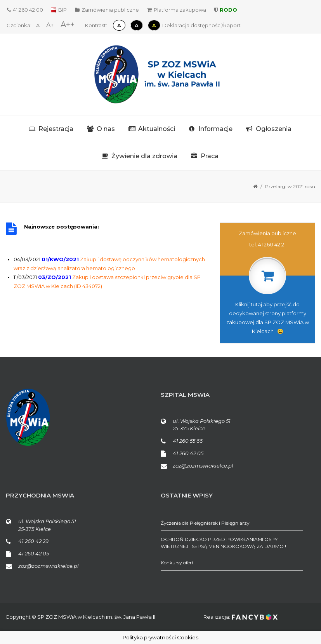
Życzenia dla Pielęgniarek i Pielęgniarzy (205, 523)
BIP (59, 10)
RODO (226, 10)
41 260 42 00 (25, 10)
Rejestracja (56, 129)
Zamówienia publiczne (107, 10)
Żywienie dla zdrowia (144, 156)
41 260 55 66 (188, 441)
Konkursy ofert (177, 563)
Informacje (215, 129)
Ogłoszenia (274, 129)
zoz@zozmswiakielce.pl (203, 466)
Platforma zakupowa (177, 10)
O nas (106, 129)
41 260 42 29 (33, 541)
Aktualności (157, 129)
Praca (210, 156)
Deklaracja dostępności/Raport (201, 25)
